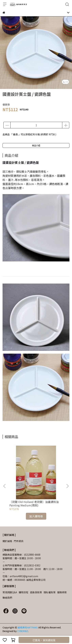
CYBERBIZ (23, 631)
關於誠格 (7, 541)
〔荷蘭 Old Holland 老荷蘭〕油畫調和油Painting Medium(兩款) (34, 504)
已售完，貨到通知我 (44, 640)
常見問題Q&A (10, 592)
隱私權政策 (50, 592)
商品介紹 (36, 145)
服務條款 (62, 592)
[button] (67, 486)
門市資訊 (19, 541)
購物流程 (23, 592)
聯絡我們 (7, 598)
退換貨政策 (36, 592)
